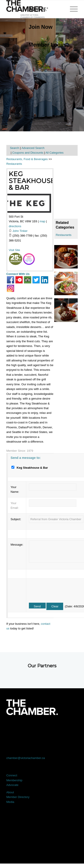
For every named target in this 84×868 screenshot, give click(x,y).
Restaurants (64, 235)
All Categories (55, 153)
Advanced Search (33, 148)
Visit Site (14, 250)
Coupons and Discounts (28, 153)
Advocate (12, 785)
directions (15, 226)
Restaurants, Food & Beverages (27, 159)
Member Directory (18, 797)
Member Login (47, 45)
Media (10, 802)
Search (14, 148)
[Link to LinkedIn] (42, 727)
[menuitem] (45, 27)
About (10, 792)
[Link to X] (28, 727)
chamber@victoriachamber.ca (26, 758)
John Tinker (20, 231)
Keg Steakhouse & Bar (32, 181)
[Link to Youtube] (71, 727)
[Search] (45, 9)
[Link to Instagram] (56, 727)
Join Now (41, 27)
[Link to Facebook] (13, 727)
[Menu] (72, 9)
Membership (14, 780)
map (42, 221)
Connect (12, 775)
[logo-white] (32, 707)
